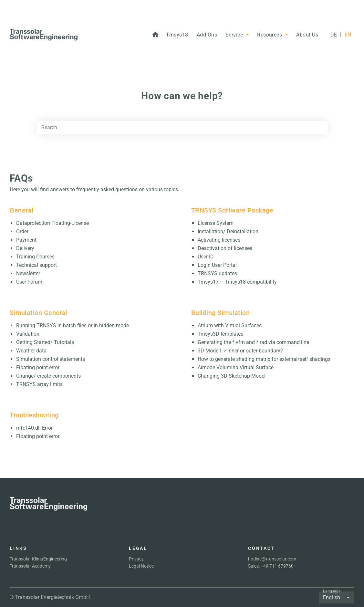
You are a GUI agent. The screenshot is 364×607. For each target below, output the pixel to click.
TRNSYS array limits (39, 384)
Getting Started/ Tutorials (45, 342)
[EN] (348, 35)
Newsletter (28, 273)
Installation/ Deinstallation (228, 231)
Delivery (25, 248)
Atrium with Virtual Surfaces (230, 325)
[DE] (334, 35)
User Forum (29, 282)
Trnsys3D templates (220, 334)
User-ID (206, 257)
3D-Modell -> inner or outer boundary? (240, 351)
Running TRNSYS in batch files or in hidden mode (73, 325)
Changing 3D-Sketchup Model (232, 376)
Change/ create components (48, 376)
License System (216, 223)
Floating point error (38, 367)
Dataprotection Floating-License (52, 223)
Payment (26, 240)
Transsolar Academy (30, 566)
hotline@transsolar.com (272, 559)
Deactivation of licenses (225, 248)
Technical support (36, 265)
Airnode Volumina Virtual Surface (236, 367)
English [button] (332, 597)
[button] (177, 35)
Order (22, 231)
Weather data (31, 351)
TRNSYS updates (217, 273)
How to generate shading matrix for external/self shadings (264, 359)
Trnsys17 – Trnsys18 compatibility (237, 282)
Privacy (136, 559)
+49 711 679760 (277, 566)
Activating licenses (219, 240)
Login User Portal (217, 265)
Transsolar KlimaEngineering (38, 559)
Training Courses (35, 257)
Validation (28, 334)
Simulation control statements (51, 359)
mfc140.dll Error (34, 428)
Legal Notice (141, 566)
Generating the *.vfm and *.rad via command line (253, 342)
